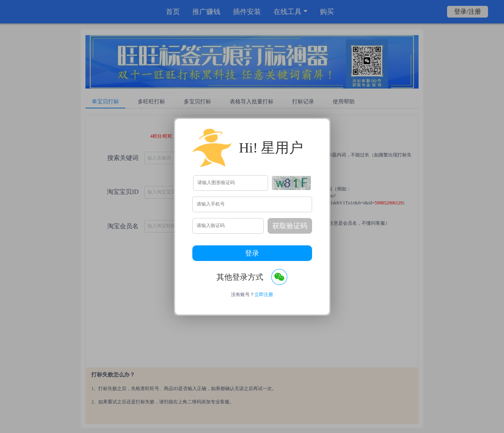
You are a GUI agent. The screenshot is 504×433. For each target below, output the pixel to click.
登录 (252, 253)
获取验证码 (290, 226)
